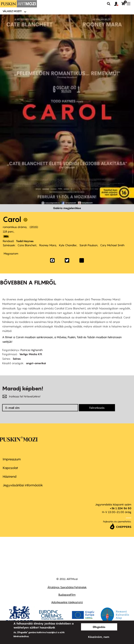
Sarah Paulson (88, 245)
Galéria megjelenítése (67, 208)
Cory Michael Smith (112, 245)
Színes (17, 359)
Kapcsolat (10, 468)
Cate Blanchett (27, 245)
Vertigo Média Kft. (31, 354)
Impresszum (12, 459)
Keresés (109, 4)
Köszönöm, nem (99, 637)
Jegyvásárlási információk (23, 485)
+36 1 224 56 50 (121, 508)
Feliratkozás (97, 408)
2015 (34, 227)
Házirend (10, 477)
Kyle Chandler (68, 245)
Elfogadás (99, 627)
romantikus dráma (15, 227)
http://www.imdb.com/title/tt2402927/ (6, 236)
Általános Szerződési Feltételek (67, 587)
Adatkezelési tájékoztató (67, 602)
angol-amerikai (36, 363)
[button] (118, 4)
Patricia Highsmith (32, 350)
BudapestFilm (67, 595)
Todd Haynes (25, 241)
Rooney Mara (48, 245)
